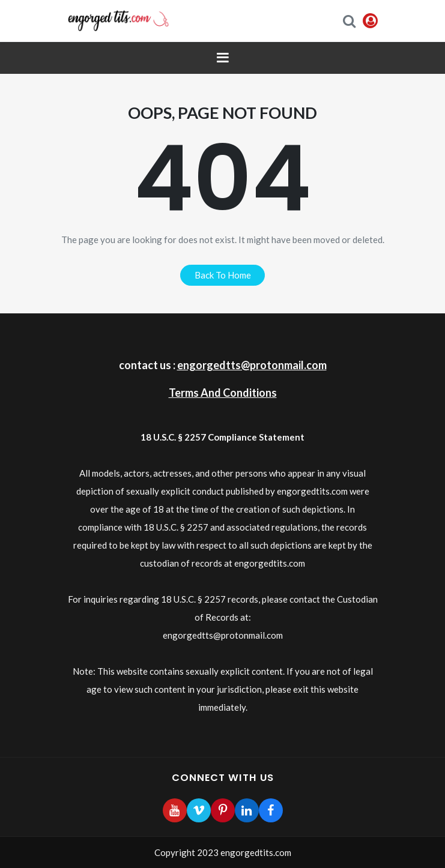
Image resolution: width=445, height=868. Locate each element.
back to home (223, 275)
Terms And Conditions (223, 393)
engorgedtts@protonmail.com (252, 365)
